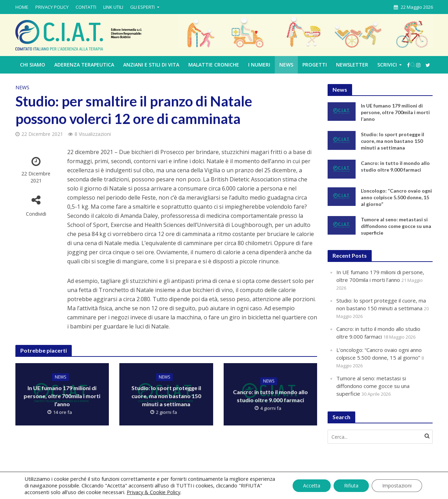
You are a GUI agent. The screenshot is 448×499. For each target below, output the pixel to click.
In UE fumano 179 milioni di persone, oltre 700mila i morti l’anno (62, 396)
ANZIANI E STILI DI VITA (151, 65)
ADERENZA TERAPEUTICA (84, 65)
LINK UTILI (113, 7)
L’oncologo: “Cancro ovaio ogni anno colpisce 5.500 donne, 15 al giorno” (396, 197)
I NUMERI (259, 65)
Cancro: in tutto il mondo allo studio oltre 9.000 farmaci (270, 396)
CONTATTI (86, 7)
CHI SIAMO (33, 65)
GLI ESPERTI (142, 7)
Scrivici (387, 65)
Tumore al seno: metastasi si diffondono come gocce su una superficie (396, 226)
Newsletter (352, 65)
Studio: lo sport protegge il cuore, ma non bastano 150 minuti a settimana (166, 396)
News (286, 65)
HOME (22, 7)
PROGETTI (315, 65)
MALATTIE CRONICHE (214, 65)
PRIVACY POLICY (52, 7)
